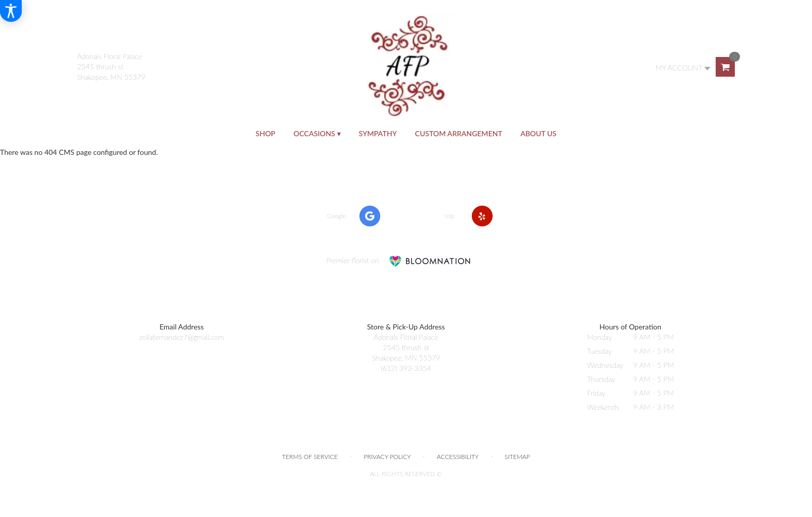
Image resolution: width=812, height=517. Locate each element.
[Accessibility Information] (11, 11)
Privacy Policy (387, 457)
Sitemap (517, 457)
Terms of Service (310, 457)
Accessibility (458, 457)
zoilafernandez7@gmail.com (182, 337)
